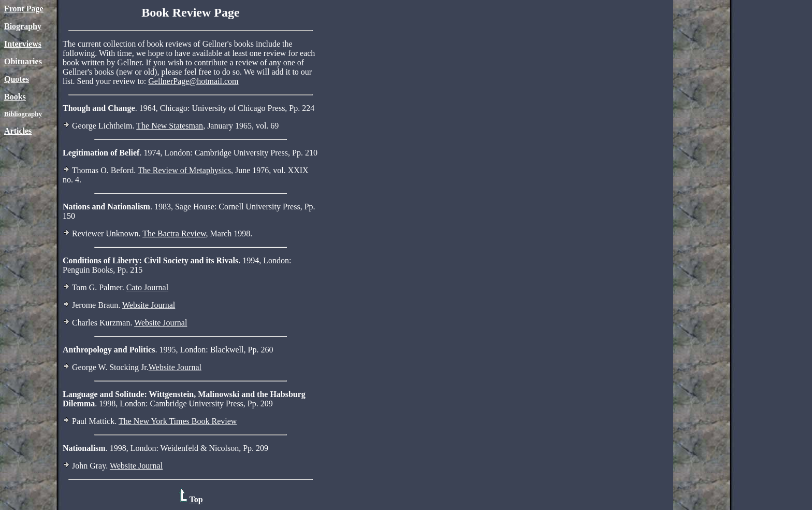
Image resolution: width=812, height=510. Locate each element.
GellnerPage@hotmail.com (193, 81)
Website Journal (149, 305)
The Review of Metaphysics (184, 170)
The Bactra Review (174, 233)
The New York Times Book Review (178, 421)
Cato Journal (147, 287)
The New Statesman (170, 126)
